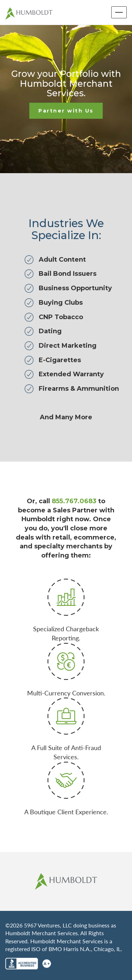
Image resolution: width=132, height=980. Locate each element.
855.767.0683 (74, 501)
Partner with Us (66, 111)
